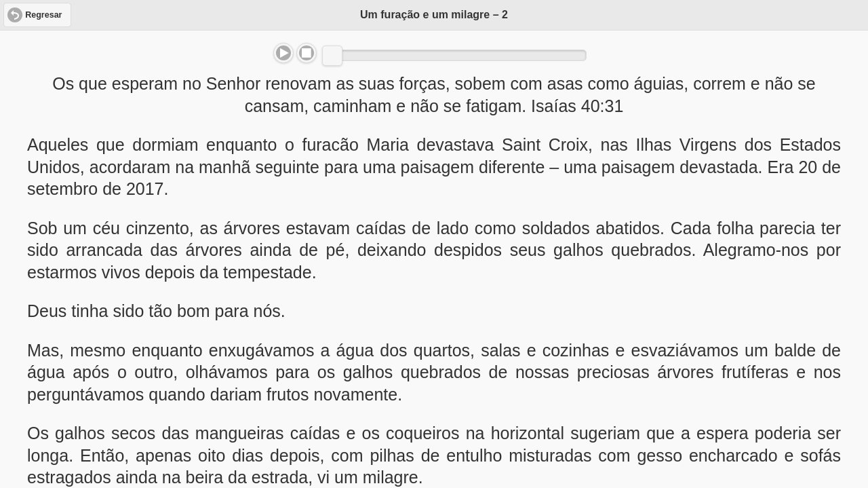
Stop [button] (307, 53)
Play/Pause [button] (283, 53)
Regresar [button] (43, 15)
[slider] (332, 56)
